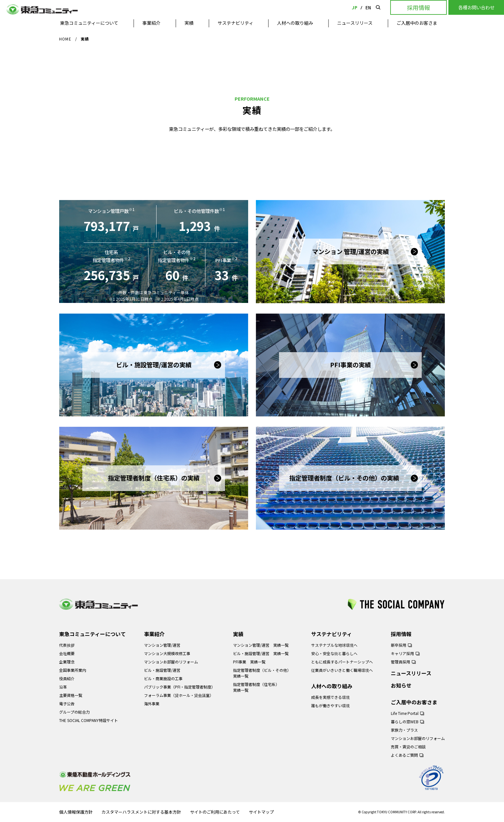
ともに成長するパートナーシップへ (342, 662)
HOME (65, 39)
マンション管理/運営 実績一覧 (261, 645)
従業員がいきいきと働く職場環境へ (342, 670)
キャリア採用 (402, 653)
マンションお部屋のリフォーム (171, 662)
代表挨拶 (67, 645)
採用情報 (401, 634)
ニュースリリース (355, 23)
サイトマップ (261, 812)
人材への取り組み (295, 23)
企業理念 (67, 662)
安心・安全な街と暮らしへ (334, 653)
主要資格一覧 (71, 695)
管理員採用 (401, 662)
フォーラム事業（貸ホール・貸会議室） (179, 695)
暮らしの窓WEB (405, 722)
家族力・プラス (404, 730)
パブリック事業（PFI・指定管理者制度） (180, 687)
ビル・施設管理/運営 (162, 670)
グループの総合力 (74, 712)
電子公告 (67, 703)
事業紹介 (151, 23)
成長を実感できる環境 (330, 697)
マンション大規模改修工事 (167, 653)
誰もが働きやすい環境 (330, 705)
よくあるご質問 (404, 755)
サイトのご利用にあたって (215, 812)
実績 (189, 23)
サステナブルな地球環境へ (334, 645)
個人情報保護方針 (76, 812)
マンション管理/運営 (162, 645)
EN (368, 8)
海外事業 (152, 703)
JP (355, 8)
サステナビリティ (235, 23)
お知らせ (401, 685)
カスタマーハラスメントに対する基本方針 (141, 812)
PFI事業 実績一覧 (249, 662)
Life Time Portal (405, 713)
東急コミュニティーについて (89, 23)
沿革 (63, 687)
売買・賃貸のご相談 (408, 747)
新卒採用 (399, 645)
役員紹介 (67, 678)
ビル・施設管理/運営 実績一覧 (261, 653)
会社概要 (67, 653)
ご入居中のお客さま (417, 23)
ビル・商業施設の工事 (163, 678)
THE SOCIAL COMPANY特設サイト (89, 720)
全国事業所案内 (73, 670)
